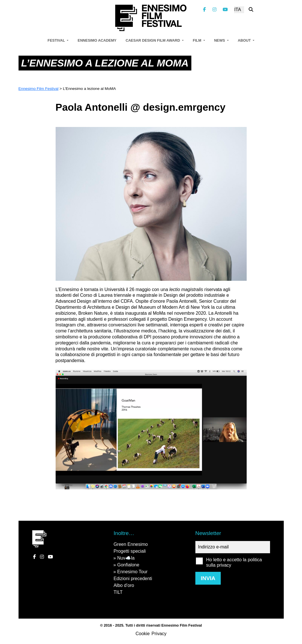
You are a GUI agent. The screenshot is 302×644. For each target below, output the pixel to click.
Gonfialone (128, 565)
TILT (118, 592)
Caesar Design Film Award (153, 40)
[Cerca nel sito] (251, 10)
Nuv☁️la (126, 558)
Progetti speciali (130, 551)
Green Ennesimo (131, 544)
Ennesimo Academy (97, 40)
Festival (57, 40)
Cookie (143, 634)
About (245, 40)
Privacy (159, 634)
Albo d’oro (124, 585)
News (220, 40)
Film (197, 40)
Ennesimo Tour (132, 572)
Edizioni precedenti (133, 579)
